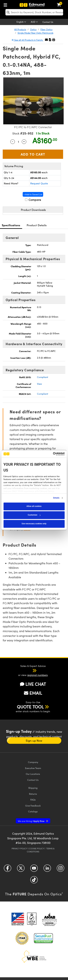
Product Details (37, 225)
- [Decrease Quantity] (13, 141)
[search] (34, 12)
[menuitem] (6, 4)
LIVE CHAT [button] (33, 684)
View (39, 384)
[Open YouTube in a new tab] (34, 870)
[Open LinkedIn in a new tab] (47, 870)
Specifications (11, 225)
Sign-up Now (34, 741)
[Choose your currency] (35, 22)
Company (33, 762)
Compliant (43, 377)
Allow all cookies (34, 506)
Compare (33, 200)
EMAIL (33, 693)
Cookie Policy (37, 848)
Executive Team (33, 768)
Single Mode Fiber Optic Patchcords (35, 33)
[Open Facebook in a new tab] (8, 870)
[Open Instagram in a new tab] (60, 870)
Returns (33, 794)
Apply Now (31, 821)
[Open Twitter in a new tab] (21, 870)
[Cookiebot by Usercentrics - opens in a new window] (49, 454)
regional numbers (37, 675)
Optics (33, 29)
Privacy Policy (19, 848)
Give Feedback (33, 806)
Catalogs (33, 811)
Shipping (33, 788)
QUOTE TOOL (30, 707)
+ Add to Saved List (33, 194)
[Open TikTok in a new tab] (34, 881)
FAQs (33, 800)
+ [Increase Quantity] (24, 141)
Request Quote (39, 183)
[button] (50, 40)
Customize (34, 515)
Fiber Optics (46, 29)
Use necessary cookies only (34, 524)
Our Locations (33, 774)
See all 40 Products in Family (27, 40)
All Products (20, 29)
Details (56, 498)
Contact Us (48, 22)
